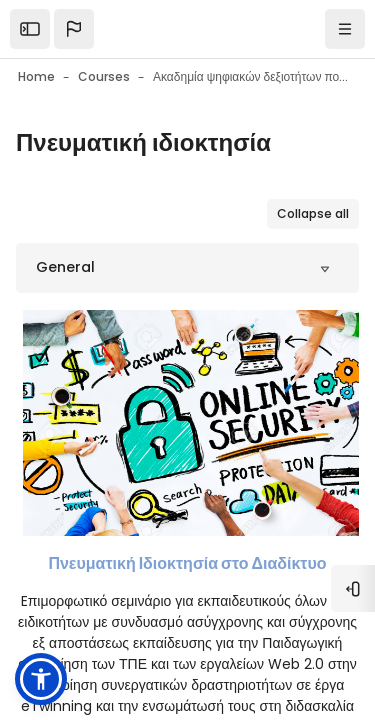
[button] (74, 29)
